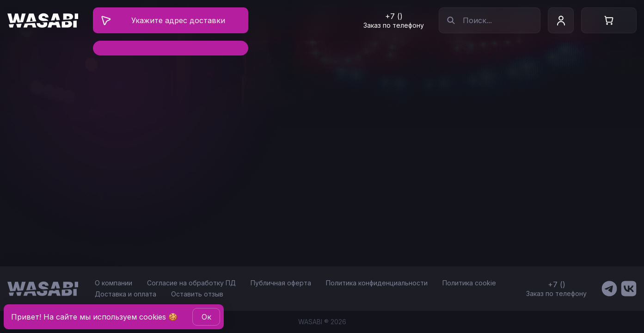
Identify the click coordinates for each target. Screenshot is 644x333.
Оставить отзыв (197, 294)
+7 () (394, 16)
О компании (113, 283)
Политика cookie (469, 283)
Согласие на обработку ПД (191, 283)
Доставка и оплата (126, 294)
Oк (206, 317)
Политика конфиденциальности (377, 283)
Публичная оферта (281, 283)
